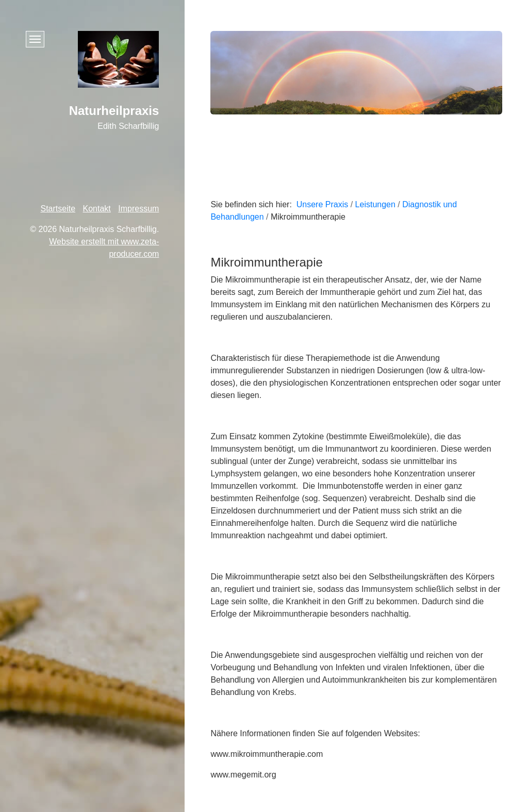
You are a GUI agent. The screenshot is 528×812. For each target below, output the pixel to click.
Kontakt (97, 209)
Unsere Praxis (322, 204)
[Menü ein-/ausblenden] (35, 39)
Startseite (58, 209)
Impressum (138, 209)
